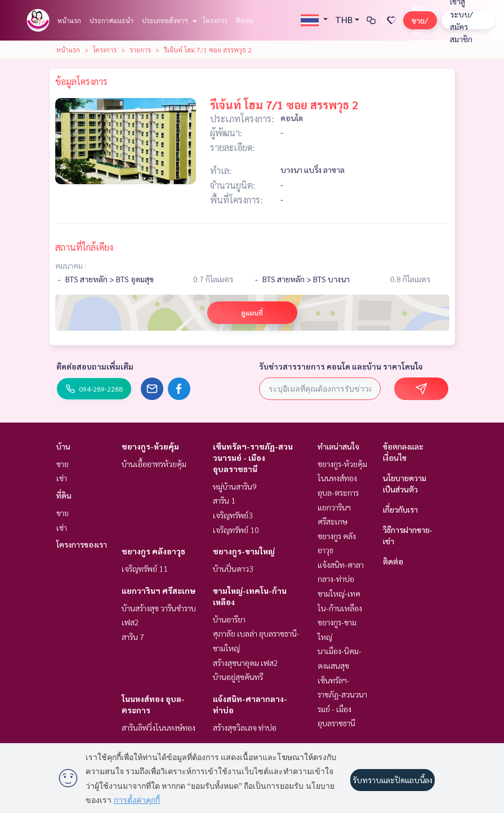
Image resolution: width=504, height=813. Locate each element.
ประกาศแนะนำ (111, 20)
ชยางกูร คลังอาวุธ (153, 551)
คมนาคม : (71, 265)
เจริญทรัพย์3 (233, 515)
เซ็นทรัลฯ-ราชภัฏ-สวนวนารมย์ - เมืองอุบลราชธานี (253, 457)
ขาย (63, 464)
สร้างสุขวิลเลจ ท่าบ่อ (245, 727)
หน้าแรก (69, 20)
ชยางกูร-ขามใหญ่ (244, 551)
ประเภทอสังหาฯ (168, 20)
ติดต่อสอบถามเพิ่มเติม (95, 366)
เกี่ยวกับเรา (400, 509)
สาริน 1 (224, 500)
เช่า (62, 478)
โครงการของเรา (82, 544)
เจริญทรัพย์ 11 (145, 568)
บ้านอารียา (229, 619)
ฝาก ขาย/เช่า (420, 20)
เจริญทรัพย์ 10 (236, 530)
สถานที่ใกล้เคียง (84, 247)
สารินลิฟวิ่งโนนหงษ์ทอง (159, 727)
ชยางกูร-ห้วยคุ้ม (150, 446)
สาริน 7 (133, 637)
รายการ (140, 50)
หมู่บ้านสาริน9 (235, 486)
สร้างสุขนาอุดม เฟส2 (246, 663)
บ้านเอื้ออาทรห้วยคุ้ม (154, 464)
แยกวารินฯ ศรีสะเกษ (159, 590)
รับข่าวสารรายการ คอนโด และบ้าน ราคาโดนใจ (341, 366)
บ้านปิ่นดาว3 (233, 568)
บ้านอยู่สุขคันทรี (238, 677)
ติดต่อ (245, 20)
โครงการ (215, 20)
